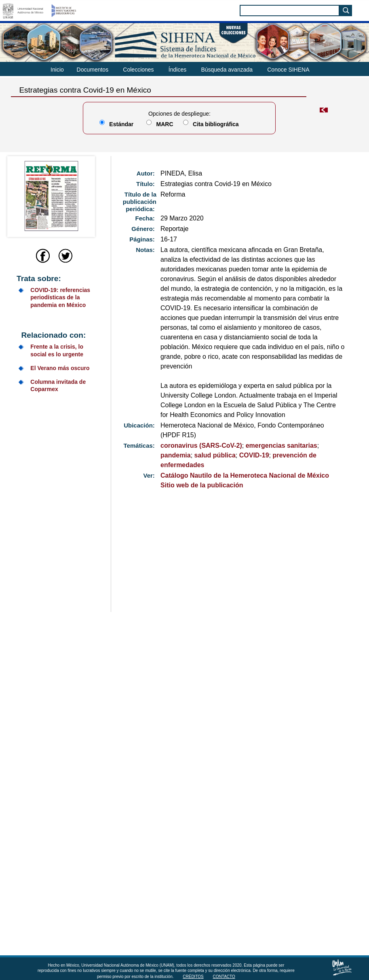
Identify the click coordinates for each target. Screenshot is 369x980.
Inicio (57, 70)
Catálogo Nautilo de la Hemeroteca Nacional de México (245, 475)
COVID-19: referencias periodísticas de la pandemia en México (60, 297)
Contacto (224, 977)
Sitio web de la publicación (202, 485)
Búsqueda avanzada (227, 70)
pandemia (176, 455)
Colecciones (138, 70)
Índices (177, 70)
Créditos (193, 977)
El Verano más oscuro (60, 368)
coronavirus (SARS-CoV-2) (201, 446)
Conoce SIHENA (288, 70)
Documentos (93, 70)
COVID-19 (254, 455)
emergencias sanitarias (281, 446)
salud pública (215, 455)
